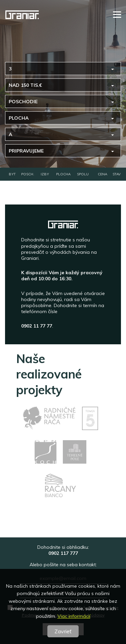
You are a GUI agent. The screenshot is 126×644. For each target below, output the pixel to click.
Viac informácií (74, 616)
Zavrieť (63, 631)
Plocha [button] (19, 118)
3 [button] (10, 69)
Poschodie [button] (23, 102)
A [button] (10, 134)
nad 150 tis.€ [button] (25, 85)
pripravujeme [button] (26, 151)
